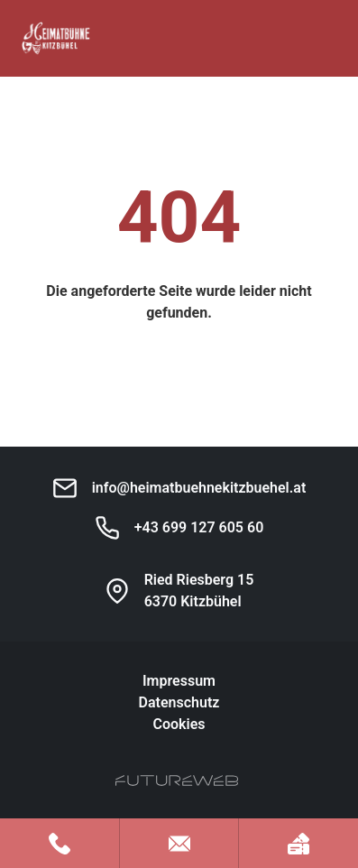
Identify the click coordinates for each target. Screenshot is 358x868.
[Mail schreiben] (179, 843)
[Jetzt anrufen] (60, 843)
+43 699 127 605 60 (199, 527)
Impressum (179, 681)
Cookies (179, 724)
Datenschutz (179, 702)
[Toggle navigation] (326, 39)
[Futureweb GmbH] (177, 780)
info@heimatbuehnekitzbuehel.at (199, 488)
